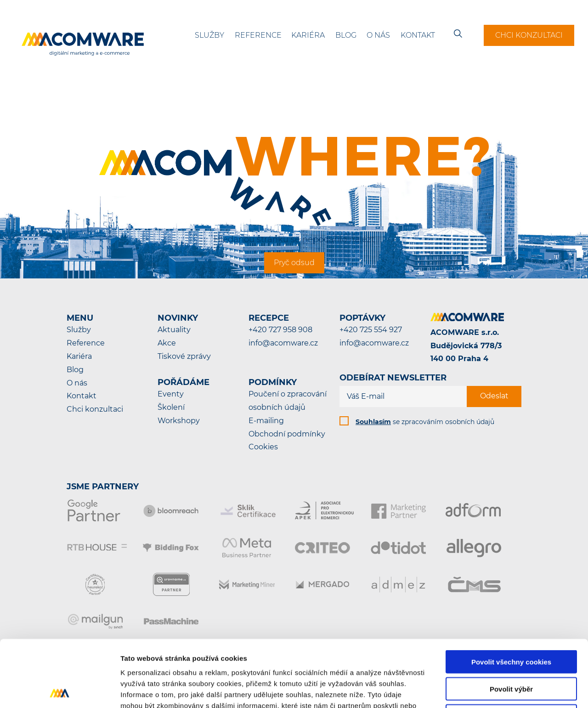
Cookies (263, 447)
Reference (258, 35)
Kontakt (418, 35)
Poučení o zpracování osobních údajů (288, 401)
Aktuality (174, 330)
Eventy (171, 394)
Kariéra (308, 35)
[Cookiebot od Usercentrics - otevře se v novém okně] (59, 690)
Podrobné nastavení (493, 690)
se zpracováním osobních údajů (425, 422)
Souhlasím (373, 422)
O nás (378, 35)
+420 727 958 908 (280, 330)
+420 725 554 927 (371, 330)
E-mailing (266, 421)
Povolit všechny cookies (511, 595)
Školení (171, 407)
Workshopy (179, 421)
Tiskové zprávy (184, 356)
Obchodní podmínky (287, 434)
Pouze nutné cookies (511, 649)
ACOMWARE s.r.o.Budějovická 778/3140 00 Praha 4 (466, 346)
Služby (209, 35)
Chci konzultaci (529, 35)
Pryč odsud (294, 263)
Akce (167, 343)
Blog (346, 35)
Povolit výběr (511, 622)
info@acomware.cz (283, 343)
